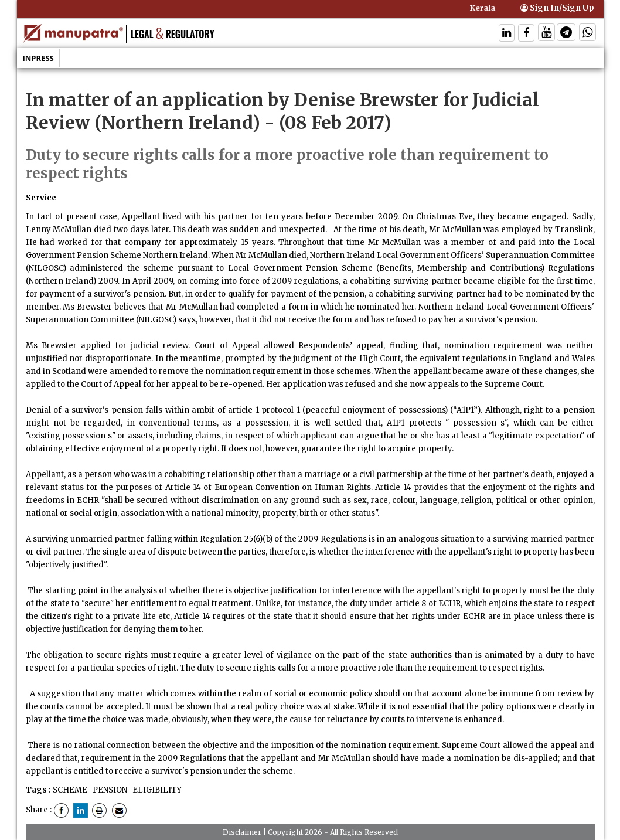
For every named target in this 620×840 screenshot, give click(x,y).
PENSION (109, 790)
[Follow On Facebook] (526, 34)
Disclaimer (242, 832)
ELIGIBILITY (156, 790)
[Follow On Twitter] (546, 34)
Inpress (38, 58)
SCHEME (70, 790)
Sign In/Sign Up (557, 8)
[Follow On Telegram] (566, 34)
